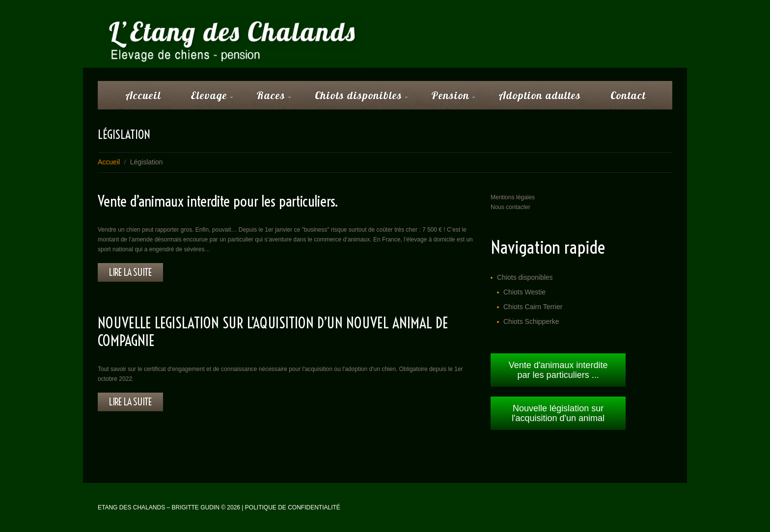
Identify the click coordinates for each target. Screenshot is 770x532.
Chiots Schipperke (531, 321)
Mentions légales (513, 197)
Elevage (205, 98)
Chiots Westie (524, 292)
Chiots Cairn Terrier (533, 307)
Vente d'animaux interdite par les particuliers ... (558, 370)
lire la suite (130, 272)
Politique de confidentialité (293, 507)
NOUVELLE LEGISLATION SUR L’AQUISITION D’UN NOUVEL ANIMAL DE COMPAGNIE (273, 332)
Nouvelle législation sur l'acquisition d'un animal (558, 413)
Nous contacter (510, 207)
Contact (628, 95)
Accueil (143, 95)
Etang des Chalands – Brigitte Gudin (159, 507)
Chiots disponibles (355, 98)
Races (267, 98)
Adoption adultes (540, 95)
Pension (447, 98)
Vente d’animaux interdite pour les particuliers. (218, 201)
